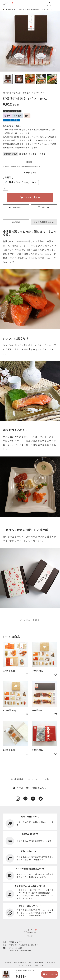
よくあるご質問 (49, 963)
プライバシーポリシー (35, 963)
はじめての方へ (25, 965)
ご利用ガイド (39, 965)
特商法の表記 (19, 963)
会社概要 (8, 963)
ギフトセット (19, 10)
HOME (8, 10)
